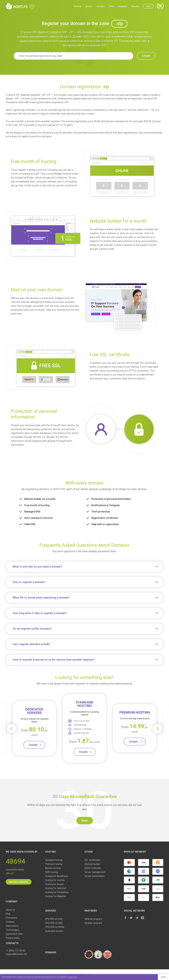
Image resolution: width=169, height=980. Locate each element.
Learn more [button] (72, 977)
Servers (89, 6)
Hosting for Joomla (55, 880)
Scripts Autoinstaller (95, 876)
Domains (101, 6)
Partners (135, 6)
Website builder (92, 864)
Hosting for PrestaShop (57, 892)
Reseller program (93, 923)
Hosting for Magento (56, 896)
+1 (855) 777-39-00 (15, 951)
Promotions (12, 918)
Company (123, 6)
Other (111, 6)
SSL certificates (92, 860)
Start (85, 821)
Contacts (10, 922)
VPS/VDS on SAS (54, 919)
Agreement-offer (14, 934)
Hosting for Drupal (54, 884)
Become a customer (19, 882)
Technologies (12, 930)
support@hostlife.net (16, 954)
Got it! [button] (163, 977)
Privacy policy (13, 938)
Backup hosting (53, 868)
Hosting (77, 6)
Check (146, 56)
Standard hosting (54, 860)
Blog (8, 914)
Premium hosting (54, 864)
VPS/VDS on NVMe (55, 927)
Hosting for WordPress (57, 876)
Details (33, 745)
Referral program (93, 919)
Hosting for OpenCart (56, 888)
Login (148, 6)
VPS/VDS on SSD (54, 923)
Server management (95, 872)
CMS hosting (51, 872)
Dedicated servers (54, 931)
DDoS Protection (93, 868)
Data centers (12, 926)
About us (10, 910)
